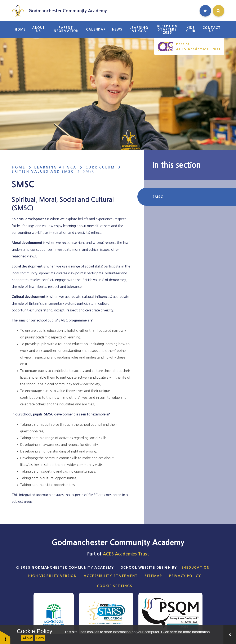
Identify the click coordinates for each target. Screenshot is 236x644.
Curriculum (100, 167)
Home (19, 167)
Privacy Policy (185, 576)
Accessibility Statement (111, 576)
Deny (40, 638)
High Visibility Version (52, 576)
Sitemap (153, 576)
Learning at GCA (56, 167)
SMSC (89, 171)
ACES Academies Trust (126, 554)
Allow (27, 638)
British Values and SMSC (43, 172)
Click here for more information (185, 632)
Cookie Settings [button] (115, 586)
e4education (195, 567)
